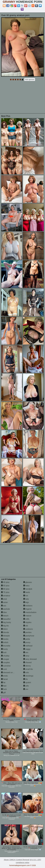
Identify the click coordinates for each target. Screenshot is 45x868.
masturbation (30, 612)
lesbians (28, 606)
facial (4, 679)
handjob (28, 589)
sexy (26, 656)
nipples (27, 622)
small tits (28, 669)
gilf (3, 693)
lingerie (27, 609)
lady (26, 599)
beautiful (6, 619)
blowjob (5, 636)
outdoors (28, 629)
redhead (28, 646)
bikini (4, 629)
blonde (5, 632)
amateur (6, 596)
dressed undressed (10, 672)
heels (27, 592)
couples (6, 662)
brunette (6, 646)
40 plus (5, 582)
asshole (6, 609)
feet (4, 686)
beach (5, 616)
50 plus (5, 586)
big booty (6, 622)
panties (27, 632)
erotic (5, 676)
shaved (27, 662)
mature (27, 616)
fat (3, 683)
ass (4, 606)
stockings (28, 676)
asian (4, 602)
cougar (5, 659)
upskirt (27, 683)
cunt (4, 669)
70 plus (5, 592)
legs (26, 602)
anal (4, 599)
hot (26, 596)
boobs (5, 639)
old (26, 626)
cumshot (6, 666)
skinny (27, 666)
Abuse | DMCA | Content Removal (16, 860)
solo (26, 672)
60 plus (5, 589)
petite (27, 639)
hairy (26, 586)
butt (4, 652)
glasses (28, 582)
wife (26, 686)
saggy (27, 649)
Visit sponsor (30, 79)
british (5, 642)
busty (4, 649)
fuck (4, 689)
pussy (27, 642)
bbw (4, 612)
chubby (5, 656)
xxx (26, 689)
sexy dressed (30, 659)
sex (26, 652)
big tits (5, 626)
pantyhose (29, 636)
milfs (26, 619)
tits (26, 679)
